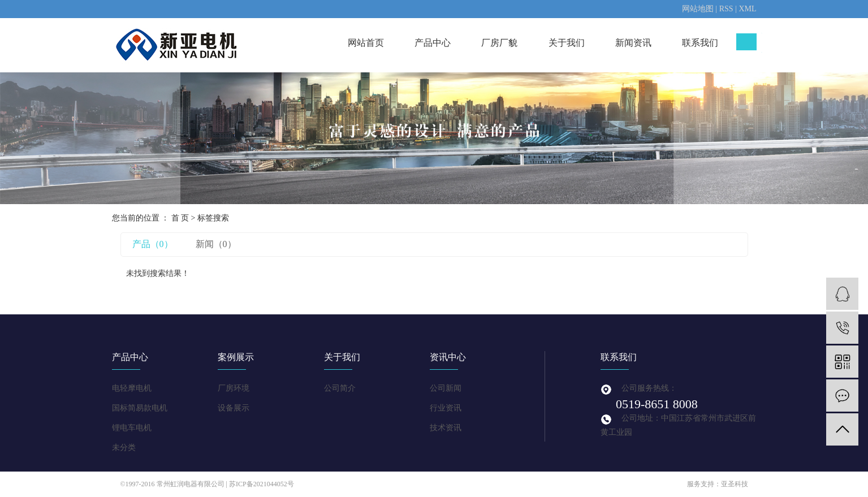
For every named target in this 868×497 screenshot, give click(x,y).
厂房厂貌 (499, 43)
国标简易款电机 (140, 408)
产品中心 (433, 43)
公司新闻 (446, 388)
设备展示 (234, 408)
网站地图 (698, 9)
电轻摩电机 (132, 388)
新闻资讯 (633, 43)
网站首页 (366, 43)
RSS (726, 9)
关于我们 (567, 43)
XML (747, 9)
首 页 (180, 218)
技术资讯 (446, 428)
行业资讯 (446, 408)
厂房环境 (234, 388)
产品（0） (153, 244)
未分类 (124, 448)
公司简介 (340, 388)
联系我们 (700, 43)
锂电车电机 (132, 428)
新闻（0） (216, 244)
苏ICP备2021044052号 (262, 484)
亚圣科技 (735, 484)
